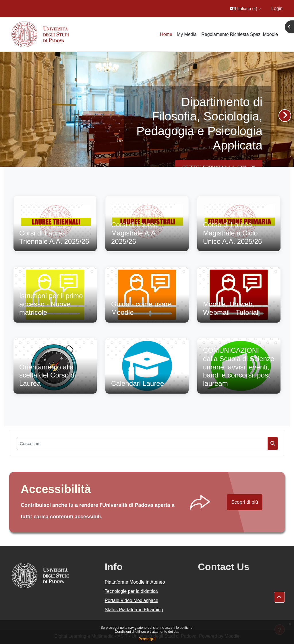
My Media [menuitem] (187, 34)
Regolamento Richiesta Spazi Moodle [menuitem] (240, 34)
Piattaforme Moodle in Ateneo (135, 582)
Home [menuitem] (166, 34)
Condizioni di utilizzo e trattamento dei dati (147, 632)
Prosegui (147, 639)
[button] (246, 9)
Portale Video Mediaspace (132, 600)
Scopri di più (245, 502)
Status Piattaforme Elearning (134, 610)
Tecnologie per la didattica (131, 591)
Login (277, 8)
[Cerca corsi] (142, 443)
